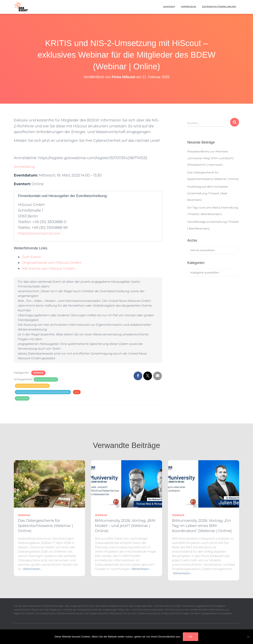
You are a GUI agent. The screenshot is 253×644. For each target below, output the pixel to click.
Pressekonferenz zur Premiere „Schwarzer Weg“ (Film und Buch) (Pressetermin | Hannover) (211, 158)
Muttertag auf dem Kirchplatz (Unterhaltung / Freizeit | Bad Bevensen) (208, 193)
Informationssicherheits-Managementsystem (43, 392)
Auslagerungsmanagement (32, 386)
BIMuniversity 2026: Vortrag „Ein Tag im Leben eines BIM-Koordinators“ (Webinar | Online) (202, 526)
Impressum (189, 7)
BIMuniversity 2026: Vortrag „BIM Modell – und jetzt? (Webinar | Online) (125, 526)
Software (22, 399)
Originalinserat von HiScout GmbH (52, 263)
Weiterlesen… (33, 569)
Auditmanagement (46, 380)
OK (191, 637)
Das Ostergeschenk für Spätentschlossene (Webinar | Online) (45, 526)
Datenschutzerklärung (219, 7)
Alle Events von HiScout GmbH (49, 268)
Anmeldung (25, 167)
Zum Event (31, 257)
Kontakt (169, 7)
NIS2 (77, 392)
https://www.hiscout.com (40, 233)
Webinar (38, 373)
